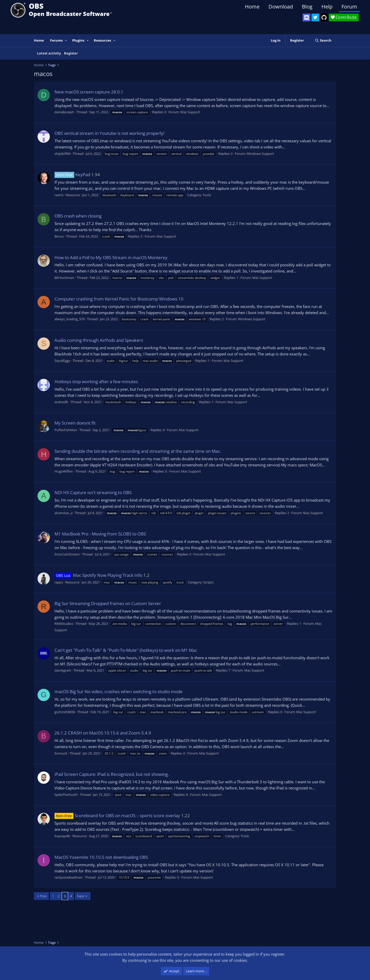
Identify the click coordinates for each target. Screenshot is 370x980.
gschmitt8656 (65, 712)
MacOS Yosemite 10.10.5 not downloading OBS (101, 857)
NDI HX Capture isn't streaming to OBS (93, 492)
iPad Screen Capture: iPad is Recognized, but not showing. (112, 774)
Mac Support (190, 112)
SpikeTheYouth (66, 795)
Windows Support (260, 154)
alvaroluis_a (63, 513)
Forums (56, 40)
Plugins (78, 40)
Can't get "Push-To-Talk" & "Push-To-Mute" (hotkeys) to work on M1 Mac (126, 650)
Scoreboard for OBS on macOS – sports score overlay (117, 816)
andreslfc (61, 402)
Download (281, 7)
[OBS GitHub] (324, 17)
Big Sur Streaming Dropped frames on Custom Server (108, 603)
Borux (59, 236)
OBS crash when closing (78, 216)
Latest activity (49, 53)
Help (327, 7)
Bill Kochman (64, 278)
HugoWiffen (64, 471)
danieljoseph (64, 112)
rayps (59, 582)
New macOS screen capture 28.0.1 (89, 92)
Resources (102, 40)
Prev (43, 896)
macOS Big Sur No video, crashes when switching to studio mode (119, 691)
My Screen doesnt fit (75, 423)
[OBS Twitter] (315, 17)
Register (71, 53)
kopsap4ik (62, 836)
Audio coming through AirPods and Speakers (99, 340)
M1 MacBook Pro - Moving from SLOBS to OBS (100, 534)
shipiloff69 (62, 154)
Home (252, 7)
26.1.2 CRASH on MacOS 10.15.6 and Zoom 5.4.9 (103, 733)
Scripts (208, 582)
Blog (307, 7)
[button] (66, 40)
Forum (349, 7)
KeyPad (72, 175)
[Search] (323, 40)
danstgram (63, 670)
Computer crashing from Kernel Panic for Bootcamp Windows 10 (119, 299)
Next (81, 896)
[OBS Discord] (307, 17)
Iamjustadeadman (68, 877)
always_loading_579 (70, 319)
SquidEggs (62, 361)
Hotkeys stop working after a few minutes (96, 381)
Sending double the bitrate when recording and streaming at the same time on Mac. (138, 451)
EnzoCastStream (67, 554)
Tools (207, 195)
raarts (59, 195)
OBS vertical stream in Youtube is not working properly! (109, 133)
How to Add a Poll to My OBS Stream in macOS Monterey (111, 257)
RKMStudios (64, 624)
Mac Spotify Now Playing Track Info (98, 575)
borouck (61, 753)
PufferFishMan (66, 430)
